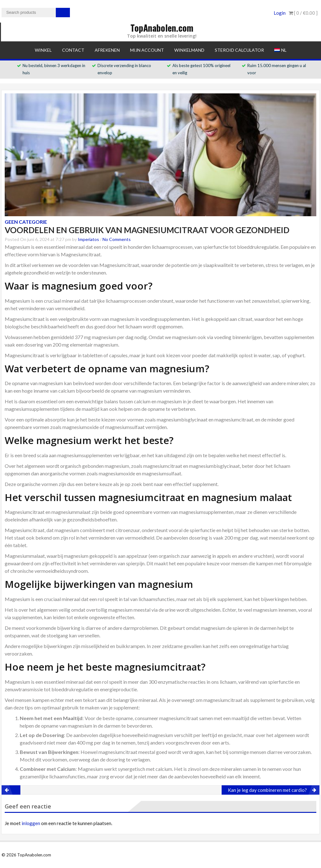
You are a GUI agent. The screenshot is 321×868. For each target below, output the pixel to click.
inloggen (31, 823)
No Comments (117, 239)
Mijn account (147, 50)
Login (280, 13)
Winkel (43, 50)
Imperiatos (88, 239)
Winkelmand (189, 50)
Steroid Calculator (239, 50)
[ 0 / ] (303, 13)
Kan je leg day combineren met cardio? (267, 790)
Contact (73, 50)
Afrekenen (107, 50)
